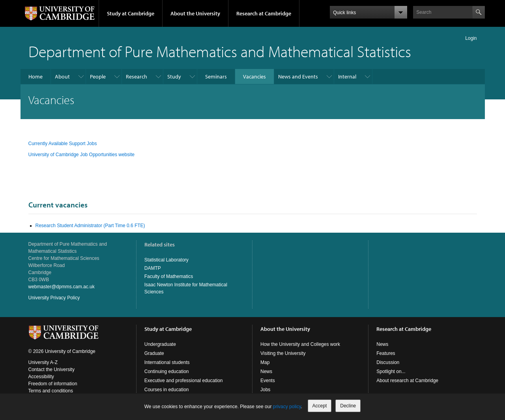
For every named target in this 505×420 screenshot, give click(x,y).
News (266, 371)
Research (137, 77)
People (98, 77)
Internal (347, 77)
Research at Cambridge (264, 13)
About (62, 77)
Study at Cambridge (131, 13)
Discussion (388, 362)
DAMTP (153, 268)
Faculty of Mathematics (169, 276)
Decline (348, 406)
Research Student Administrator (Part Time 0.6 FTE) (90, 226)
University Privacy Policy (54, 298)
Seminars (216, 77)
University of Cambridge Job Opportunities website (81, 155)
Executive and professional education (184, 381)
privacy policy (287, 407)
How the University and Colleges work (300, 344)
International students (167, 362)
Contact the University (51, 370)
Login (471, 38)
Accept (320, 406)
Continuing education (167, 371)
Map (265, 362)
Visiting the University (283, 353)
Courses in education (167, 390)
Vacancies (254, 77)
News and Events (298, 77)
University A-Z (43, 362)
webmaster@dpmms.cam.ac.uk (62, 287)
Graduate (154, 353)
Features (386, 353)
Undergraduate (160, 344)
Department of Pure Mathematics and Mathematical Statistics (220, 51)
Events (268, 381)
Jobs (265, 390)
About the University (195, 13)
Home (36, 77)
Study (174, 77)
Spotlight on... (391, 371)
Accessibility (41, 377)
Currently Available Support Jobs (63, 144)
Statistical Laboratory (166, 260)
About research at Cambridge (407, 381)
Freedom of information (53, 384)
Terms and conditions (51, 391)
